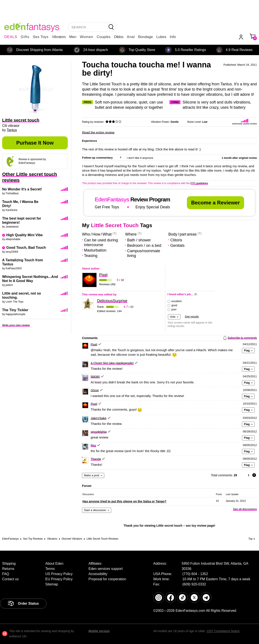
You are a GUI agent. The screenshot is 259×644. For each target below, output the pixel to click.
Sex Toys (41, 37)
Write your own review (16, 325)
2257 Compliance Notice (223, 631)
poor (174, 309)
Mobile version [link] (99, 631)
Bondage (145, 37)
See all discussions (245, 509)
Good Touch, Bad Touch (26, 248)
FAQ (6, 574)
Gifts (25, 37)
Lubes (161, 37)
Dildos (119, 37)
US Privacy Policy (59, 574)
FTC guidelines (199, 183)
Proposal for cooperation (107, 579)
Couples (104, 37)
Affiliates (95, 563)
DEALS (11, 37)
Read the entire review (98, 132)
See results (192, 316)
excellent (176, 301)
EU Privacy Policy (59, 579)
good (174, 305)
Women (87, 37)
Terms (50, 569)
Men (73, 37)
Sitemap (52, 584)
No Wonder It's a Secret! (22, 189)
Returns (8, 569)
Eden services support (106, 569)
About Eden (54, 563)
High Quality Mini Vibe (24, 235)
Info (173, 37)
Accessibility (98, 574)
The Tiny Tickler (15, 310)
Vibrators (59, 37)
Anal (131, 37)
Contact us (10, 579)
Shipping (9, 563)
